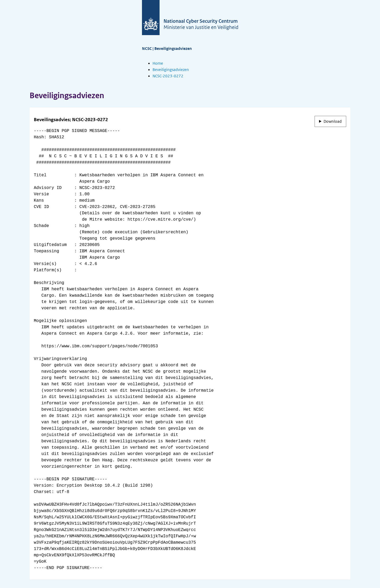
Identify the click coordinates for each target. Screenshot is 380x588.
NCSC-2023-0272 (168, 76)
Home (158, 63)
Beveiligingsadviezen (171, 70)
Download (333, 121)
